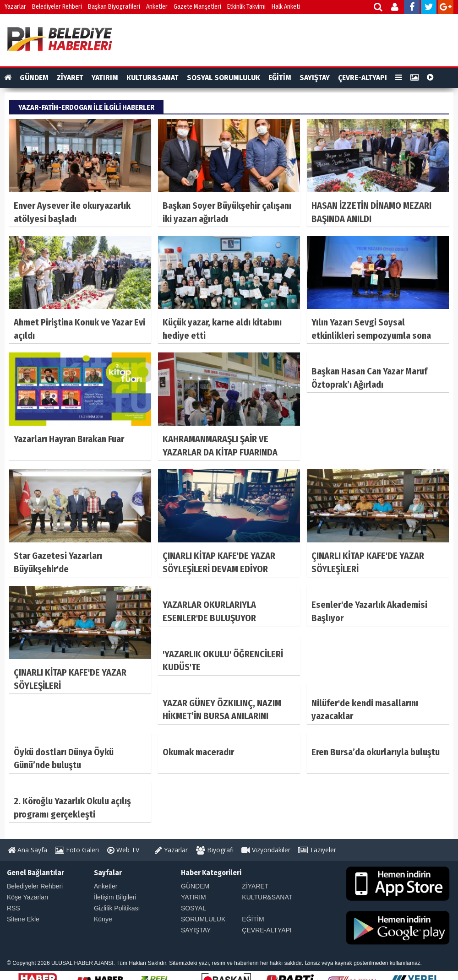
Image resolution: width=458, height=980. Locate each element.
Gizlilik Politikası (117, 908)
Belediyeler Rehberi (57, 7)
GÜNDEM (34, 78)
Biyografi (215, 850)
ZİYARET (70, 78)
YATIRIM (105, 78)
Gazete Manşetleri (197, 7)
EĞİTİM (280, 78)
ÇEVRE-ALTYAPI (363, 78)
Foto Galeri (77, 850)
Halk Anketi (286, 7)
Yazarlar (15, 7)
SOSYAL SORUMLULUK (224, 78)
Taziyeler (317, 850)
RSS (14, 908)
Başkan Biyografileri (114, 7)
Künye (103, 919)
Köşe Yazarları (28, 897)
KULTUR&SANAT (153, 78)
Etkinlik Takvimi (246, 7)
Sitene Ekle (23, 919)
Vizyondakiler (266, 850)
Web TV (123, 850)
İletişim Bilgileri (115, 897)
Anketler (157, 7)
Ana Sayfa (27, 850)
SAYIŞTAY (315, 78)
